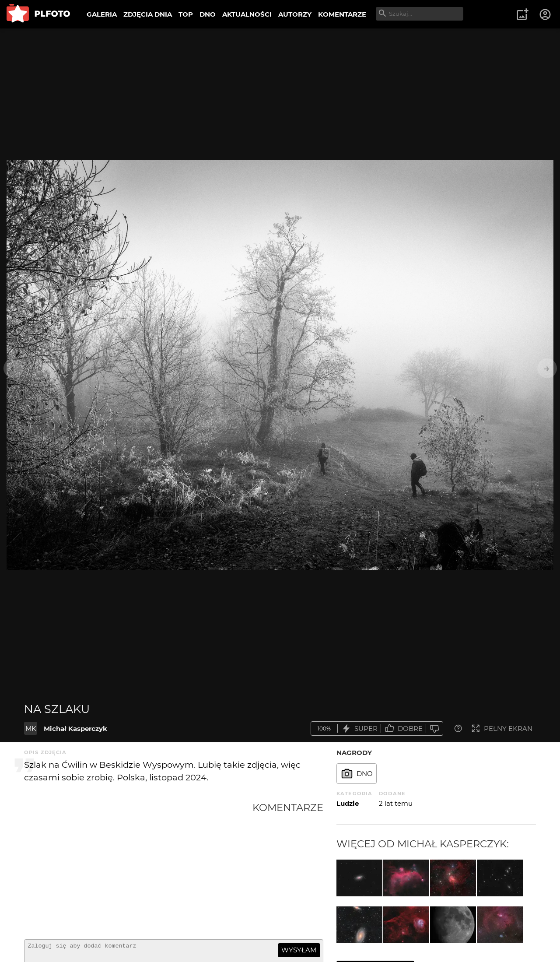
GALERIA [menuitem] (102, 14)
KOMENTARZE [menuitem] (342, 14)
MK (31, 729)
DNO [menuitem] (208, 14)
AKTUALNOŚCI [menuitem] (247, 14)
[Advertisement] (138, 867)
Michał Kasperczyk (75, 729)
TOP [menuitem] (186, 14)
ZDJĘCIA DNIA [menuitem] (148, 14)
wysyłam (299, 950)
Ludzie (348, 803)
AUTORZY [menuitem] (295, 14)
